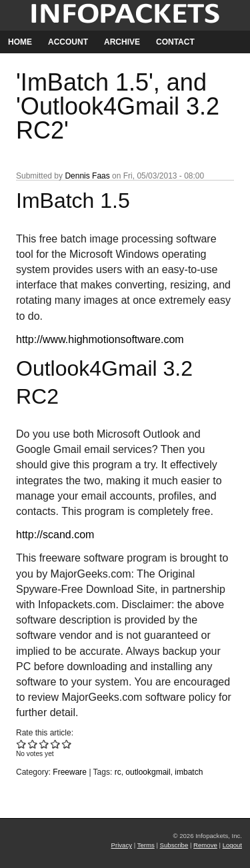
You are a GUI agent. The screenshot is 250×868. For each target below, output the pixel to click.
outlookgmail (148, 772)
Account (68, 42)
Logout (232, 845)
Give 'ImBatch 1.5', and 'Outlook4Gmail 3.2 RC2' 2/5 (33, 744)
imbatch (189, 772)
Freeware (70, 772)
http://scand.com (55, 535)
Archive (122, 42)
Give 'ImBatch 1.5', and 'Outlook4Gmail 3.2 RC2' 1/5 (22, 744)
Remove (205, 845)
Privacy (122, 845)
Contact (175, 42)
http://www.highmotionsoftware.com (100, 339)
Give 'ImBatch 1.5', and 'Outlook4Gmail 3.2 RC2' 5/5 (67, 744)
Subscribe (174, 845)
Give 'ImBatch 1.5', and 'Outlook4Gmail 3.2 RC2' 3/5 (44, 744)
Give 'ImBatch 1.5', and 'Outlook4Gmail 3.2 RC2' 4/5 (56, 744)
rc (118, 772)
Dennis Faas (87, 176)
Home (20, 42)
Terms (146, 845)
